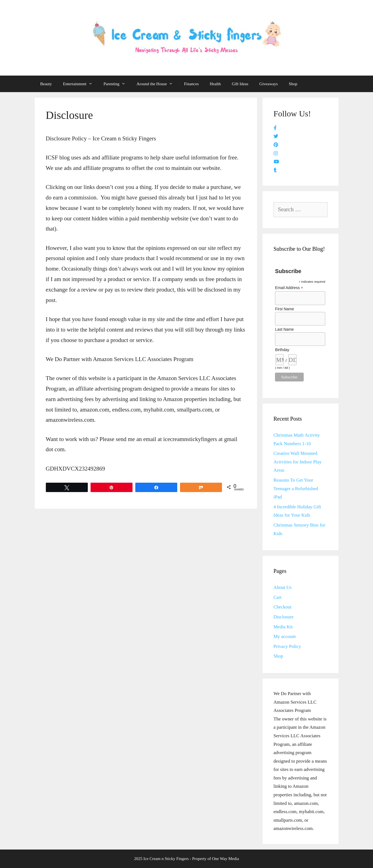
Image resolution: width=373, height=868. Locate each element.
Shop (293, 84)
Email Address (289, 288)
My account (285, 636)
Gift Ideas (240, 84)
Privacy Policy (287, 646)
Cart (278, 597)
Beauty (46, 84)
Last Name (284, 329)
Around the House (157, 84)
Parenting (117, 84)
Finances (191, 84)
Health (215, 84)
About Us (283, 587)
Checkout (283, 607)
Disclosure (284, 617)
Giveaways (268, 84)
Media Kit (283, 627)
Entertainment (80, 84)
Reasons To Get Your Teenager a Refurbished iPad (296, 488)
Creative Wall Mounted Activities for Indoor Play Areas (298, 462)
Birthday (282, 350)
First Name (284, 309)
